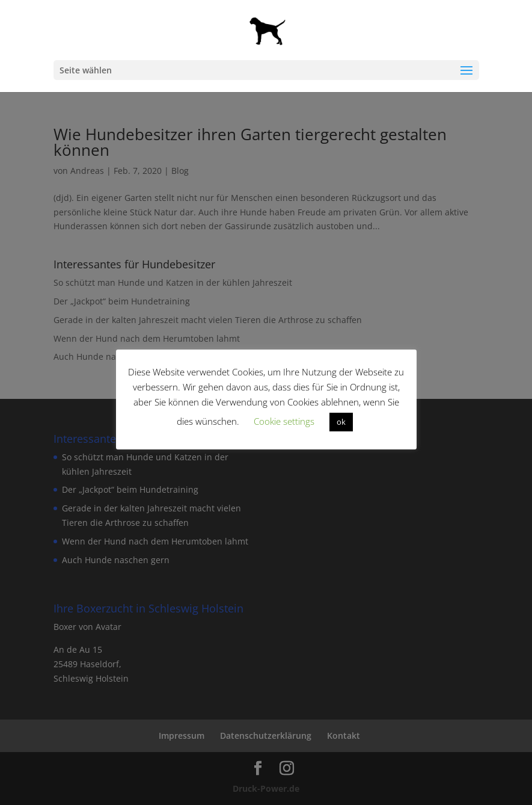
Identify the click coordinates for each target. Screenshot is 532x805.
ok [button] (341, 422)
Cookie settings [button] (284, 421)
